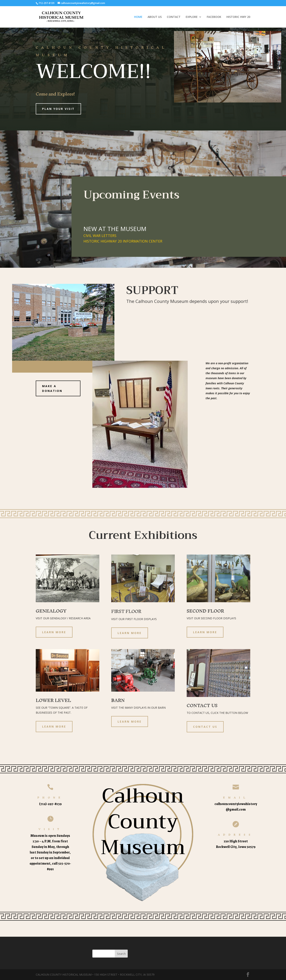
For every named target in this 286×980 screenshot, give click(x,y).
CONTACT (174, 17)
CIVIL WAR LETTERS (100, 236)
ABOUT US (155, 17)
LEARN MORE (54, 632)
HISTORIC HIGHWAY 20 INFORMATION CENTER (123, 241)
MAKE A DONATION (52, 388)
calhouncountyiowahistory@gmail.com (236, 806)
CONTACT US (205, 727)
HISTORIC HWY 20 (238, 17)
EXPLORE (192, 17)
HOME (138, 17)
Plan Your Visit (58, 109)
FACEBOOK (214, 17)
